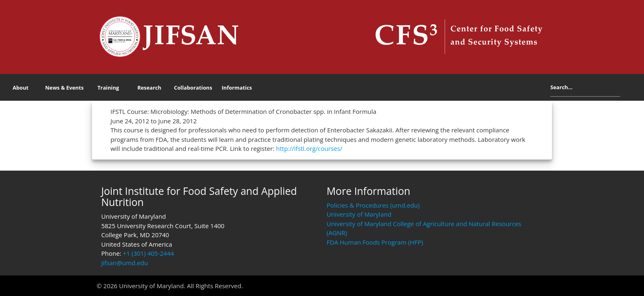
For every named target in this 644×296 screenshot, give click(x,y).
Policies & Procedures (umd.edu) (373, 205)
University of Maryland (359, 214)
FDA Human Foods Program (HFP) (375, 242)
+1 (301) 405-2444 (148, 253)
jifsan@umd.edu (124, 263)
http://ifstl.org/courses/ (309, 148)
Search (627, 89)
